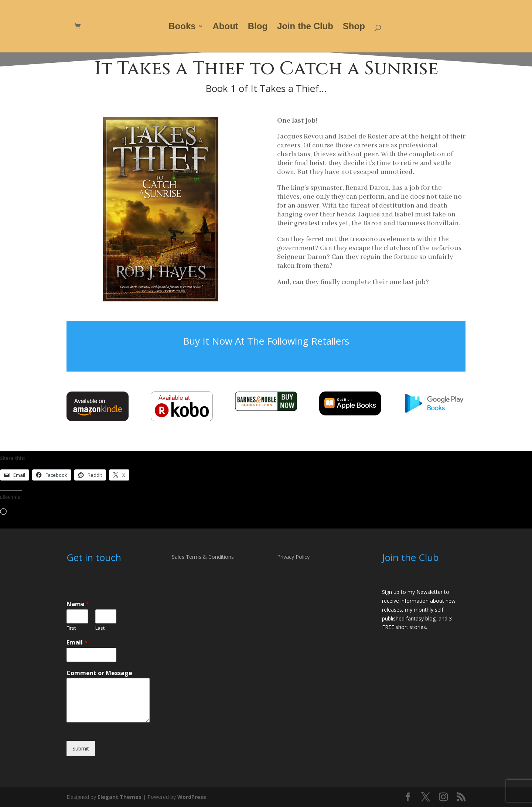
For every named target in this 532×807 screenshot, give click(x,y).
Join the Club (305, 27)
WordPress (192, 797)
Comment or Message (99, 673)
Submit (81, 748)
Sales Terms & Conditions (203, 557)
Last (100, 628)
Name (78, 604)
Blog (258, 27)
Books (182, 27)
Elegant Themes (120, 797)
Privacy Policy (293, 557)
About (226, 27)
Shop (354, 27)
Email (77, 642)
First (71, 628)
